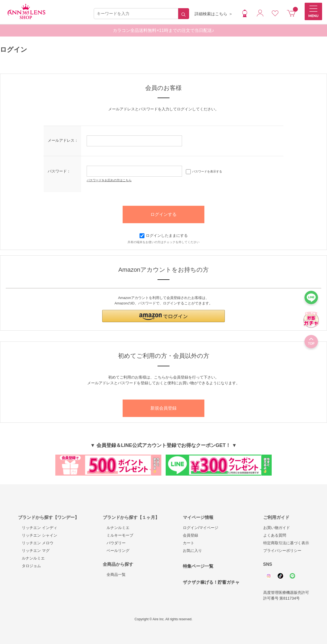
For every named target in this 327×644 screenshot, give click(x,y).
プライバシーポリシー (282, 551)
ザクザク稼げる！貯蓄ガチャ (211, 582)
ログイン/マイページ (201, 528)
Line (292, 576)
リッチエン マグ (34, 551)
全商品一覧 (114, 575)
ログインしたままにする (164, 235)
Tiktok (280, 576)
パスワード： (59, 171)
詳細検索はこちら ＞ (214, 14)
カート (189, 543)
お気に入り (192, 551)
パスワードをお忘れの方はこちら (109, 180)
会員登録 (190, 535)
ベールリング (116, 551)
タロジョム (29, 566)
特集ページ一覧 (198, 566)
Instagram (269, 576)
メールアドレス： (63, 140)
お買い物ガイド (277, 528)
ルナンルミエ (31, 558)
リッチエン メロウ (36, 543)
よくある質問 (275, 535)
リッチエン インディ (38, 528)
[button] (163, 316)
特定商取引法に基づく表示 (286, 543)
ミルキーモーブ (118, 535)
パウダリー (114, 543)
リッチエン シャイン (38, 535)
